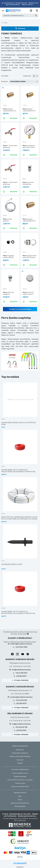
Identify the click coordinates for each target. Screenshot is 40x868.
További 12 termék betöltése (20, 309)
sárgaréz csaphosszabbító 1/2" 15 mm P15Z (10, 111)
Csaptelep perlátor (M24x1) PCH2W (8, 257)
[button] (31, 11)
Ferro (6, 23)
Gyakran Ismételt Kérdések (20, 786)
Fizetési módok (20, 783)
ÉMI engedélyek (20, 806)
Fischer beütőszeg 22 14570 (12, 564)
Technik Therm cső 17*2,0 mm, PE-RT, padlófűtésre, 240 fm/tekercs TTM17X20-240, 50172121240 (18, 613)
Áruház (20, 763)
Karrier (20, 800)
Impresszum (20, 750)
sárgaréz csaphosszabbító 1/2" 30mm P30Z (29, 221)
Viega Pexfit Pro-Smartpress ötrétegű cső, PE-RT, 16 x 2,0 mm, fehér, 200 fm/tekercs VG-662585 (20, 518)
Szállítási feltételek (20, 776)
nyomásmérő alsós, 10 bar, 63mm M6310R (29, 147)
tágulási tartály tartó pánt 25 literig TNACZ (29, 257)
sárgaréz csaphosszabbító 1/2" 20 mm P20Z (29, 111)
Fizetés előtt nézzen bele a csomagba (20, 780)
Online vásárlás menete (20, 773)
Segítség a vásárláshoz (20, 770)
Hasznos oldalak (20, 793)
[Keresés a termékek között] (20, 16)
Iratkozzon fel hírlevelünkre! (20, 803)
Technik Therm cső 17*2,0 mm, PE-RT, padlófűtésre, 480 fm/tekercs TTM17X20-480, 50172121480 (18, 472)
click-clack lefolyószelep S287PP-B (28, 184)
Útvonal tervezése (20, 680)
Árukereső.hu (20, 867)
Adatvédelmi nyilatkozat (20, 753)
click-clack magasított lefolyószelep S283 (9, 294)
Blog (20, 796)
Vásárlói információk (20, 746)
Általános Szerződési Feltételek (20, 756)
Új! (3, 88)
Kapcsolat (20, 760)
